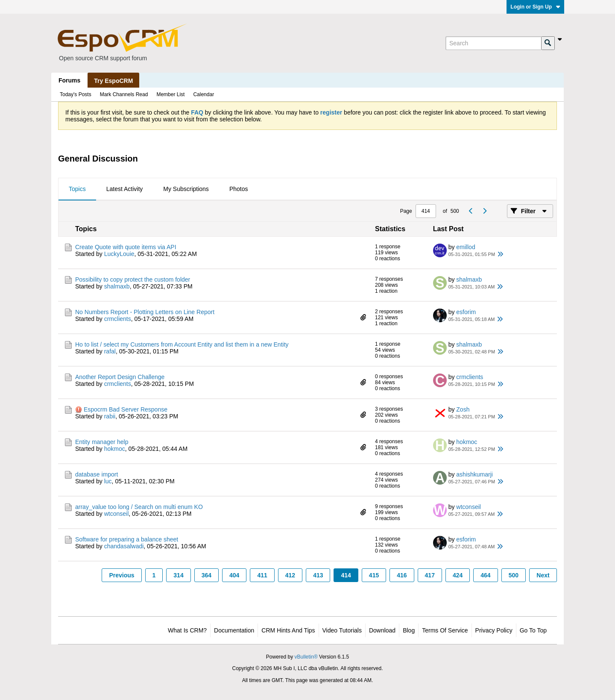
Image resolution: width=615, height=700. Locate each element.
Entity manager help (102, 442)
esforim (466, 312)
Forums (69, 80)
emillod (466, 247)
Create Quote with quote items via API (126, 247)
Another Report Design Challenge (120, 377)
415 (374, 575)
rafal (110, 351)
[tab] (77, 189)
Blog (409, 630)
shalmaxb (117, 286)
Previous (122, 575)
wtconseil (117, 514)
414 (346, 575)
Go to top (533, 630)
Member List (170, 94)
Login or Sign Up (535, 7)
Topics (77, 189)
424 (458, 575)
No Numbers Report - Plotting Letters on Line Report (145, 312)
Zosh (463, 409)
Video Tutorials (342, 630)
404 (234, 575)
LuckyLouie (119, 254)
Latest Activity (125, 189)
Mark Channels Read (124, 94)
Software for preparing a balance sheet (127, 539)
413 (318, 575)
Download (382, 630)
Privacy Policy (494, 630)
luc (108, 481)
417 (430, 575)
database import (97, 474)
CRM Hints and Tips (288, 630)
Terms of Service (445, 630)
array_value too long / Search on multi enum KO (139, 507)
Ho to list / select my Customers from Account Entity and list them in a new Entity (182, 344)
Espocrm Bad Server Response (126, 409)
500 (514, 575)
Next (543, 575)
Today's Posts (76, 94)
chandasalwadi (124, 546)
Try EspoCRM (113, 81)
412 (290, 575)
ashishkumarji (474, 474)
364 (206, 575)
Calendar (204, 94)
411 (262, 575)
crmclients (118, 319)
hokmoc (115, 449)
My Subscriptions (186, 189)
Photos (239, 189)
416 (402, 575)
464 (485, 575)
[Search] (493, 43)
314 (178, 575)
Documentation (234, 630)
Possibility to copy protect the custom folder (133, 279)
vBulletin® (306, 657)
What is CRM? (187, 630)
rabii (110, 416)
